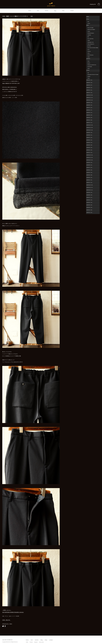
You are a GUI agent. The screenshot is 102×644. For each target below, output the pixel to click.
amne (89, 50)
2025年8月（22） (90, 105)
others (89, 57)
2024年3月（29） (90, 147)
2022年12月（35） (90, 185)
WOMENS (88, 59)
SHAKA (89, 76)
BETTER (89, 46)
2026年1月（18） (90, 93)
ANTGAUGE (90, 67)
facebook (5, 626)
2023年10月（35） (90, 160)
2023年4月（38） (90, 175)
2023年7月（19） (90, 167)
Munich (89, 63)
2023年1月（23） (90, 182)
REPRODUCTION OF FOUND (93, 75)
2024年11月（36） (90, 128)
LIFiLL (89, 53)
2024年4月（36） (90, 145)
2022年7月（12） (90, 197)
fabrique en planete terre (92, 65)
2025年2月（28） (90, 120)
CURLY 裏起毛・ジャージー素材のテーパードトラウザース (18, 16)
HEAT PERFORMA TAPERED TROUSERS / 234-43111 (13, 612)
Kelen (89, 61)
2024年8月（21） (90, 135)
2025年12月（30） (90, 95)
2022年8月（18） (90, 195)
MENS (88, 25)
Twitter (27, 642)
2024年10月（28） (90, 130)
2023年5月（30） (90, 172)
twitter (3, 626)
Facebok (31, 642)
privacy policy (41, 642)
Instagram (36, 642)
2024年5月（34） (90, 143)
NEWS (88, 17)
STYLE (88, 19)
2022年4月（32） (90, 205)
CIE (88, 73)
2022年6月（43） (90, 200)
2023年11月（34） (90, 157)
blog (55, 11)
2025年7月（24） (90, 108)
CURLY (4, 79)
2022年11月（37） (90, 187)
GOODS (88, 70)
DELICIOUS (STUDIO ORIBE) (93, 48)
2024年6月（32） (90, 140)
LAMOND (89, 35)
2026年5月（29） (90, 83)
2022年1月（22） (90, 212)
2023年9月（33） (90, 162)
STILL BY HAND (90, 28)
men (38, 11)
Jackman (89, 51)
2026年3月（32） (90, 88)
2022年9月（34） (90, 192)
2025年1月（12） (90, 123)
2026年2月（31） (90, 90)
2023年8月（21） (90, 165)
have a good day (90, 39)
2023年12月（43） (90, 155)
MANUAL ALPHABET (91, 30)
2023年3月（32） (90, 177)
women (47, 11)
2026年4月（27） (90, 85)
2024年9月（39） (90, 133)
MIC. (88, 37)
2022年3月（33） (90, 207)
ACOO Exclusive (90, 55)
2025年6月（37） (90, 110)
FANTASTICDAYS (91, 33)
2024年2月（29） (90, 150)
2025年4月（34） (90, 115)
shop (63, 11)
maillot (89, 40)
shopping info (93, 4)
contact (72, 11)
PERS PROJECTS (91, 44)
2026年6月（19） (90, 80)
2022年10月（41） (90, 190)
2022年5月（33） (90, 202)
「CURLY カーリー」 (7, 610)
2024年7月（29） (90, 138)
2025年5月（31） (90, 113)
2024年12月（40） (90, 125)
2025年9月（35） (90, 103)
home (30, 11)
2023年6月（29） (90, 170)
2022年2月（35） (90, 210)
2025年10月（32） (90, 100)
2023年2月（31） (90, 180)
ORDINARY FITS (91, 42)
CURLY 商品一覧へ (6, 620)
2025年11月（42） (90, 98)
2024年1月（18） (90, 152)
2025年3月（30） (90, 118)
